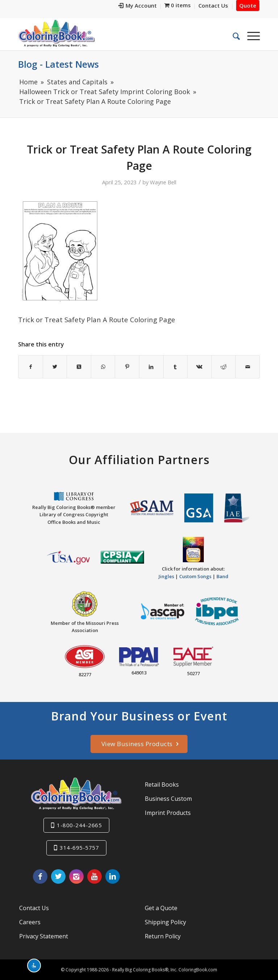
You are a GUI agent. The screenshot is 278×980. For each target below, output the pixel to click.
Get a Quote (161, 908)
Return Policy (163, 936)
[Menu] (250, 36)
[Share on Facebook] (31, 367)
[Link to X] (58, 876)
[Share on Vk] (199, 367)
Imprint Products (168, 813)
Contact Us (34, 908)
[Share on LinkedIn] (151, 367)
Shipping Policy (165, 922)
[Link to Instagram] (76, 876)
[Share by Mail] (248, 367)
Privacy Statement (44, 936)
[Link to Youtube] (94, 876)
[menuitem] (138, 6)
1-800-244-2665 (79, 825)
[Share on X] (55, 367)
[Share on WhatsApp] (103, 367)
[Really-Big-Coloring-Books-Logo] (56, 33)
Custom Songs (195, 576)
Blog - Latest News (58, 64)
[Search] (233, 36)
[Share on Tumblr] (176, 367)
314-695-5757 (79, 847)
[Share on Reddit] (224, 367)
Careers (30, 922)
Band (222, 576)
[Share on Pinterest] (127, 367)
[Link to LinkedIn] (113, 876)
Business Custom (168, 799)
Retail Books (162, 785)
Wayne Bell (163, 182)
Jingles (166, 576)
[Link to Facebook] (40, 876)
